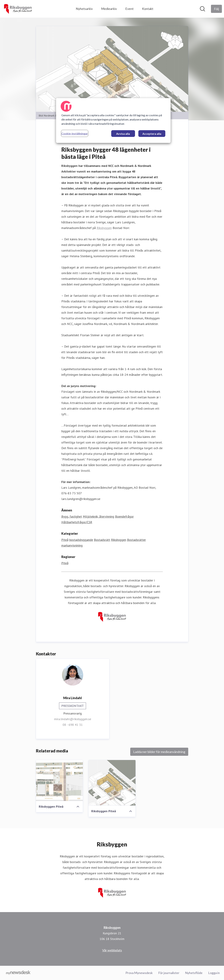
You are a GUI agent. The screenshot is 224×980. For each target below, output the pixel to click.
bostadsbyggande (81, 540)
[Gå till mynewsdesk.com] (18, 973)
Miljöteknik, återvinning (99, 516)
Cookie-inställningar (75, 133)
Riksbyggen (104, 228)
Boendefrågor (124, 516)
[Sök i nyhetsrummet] (202, 9)
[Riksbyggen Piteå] (59, 780)
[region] (113, 120)
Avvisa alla (123, 134)
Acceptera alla (152, 134)
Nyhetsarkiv (84, 9)
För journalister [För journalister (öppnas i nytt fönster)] (169, 973)
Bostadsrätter (136, 540)
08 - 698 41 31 (73, 725)
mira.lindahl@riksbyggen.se (73, 719)
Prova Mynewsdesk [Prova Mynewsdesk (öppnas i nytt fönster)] (139, 973)
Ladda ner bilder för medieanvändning (159, 752)
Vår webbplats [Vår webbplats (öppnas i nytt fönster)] (112, 950)
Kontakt (148, 9)
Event (129, 9)
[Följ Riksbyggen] (216, 9)
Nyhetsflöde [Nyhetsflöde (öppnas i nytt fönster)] (194, 973)
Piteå (65, 540)
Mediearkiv (109, 9)
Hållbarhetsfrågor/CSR (77, 522)
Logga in (214, 973)
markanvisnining (72, 545)
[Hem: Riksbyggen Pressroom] (18, 9)
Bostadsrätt (102, 540)
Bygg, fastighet (72, 516)
